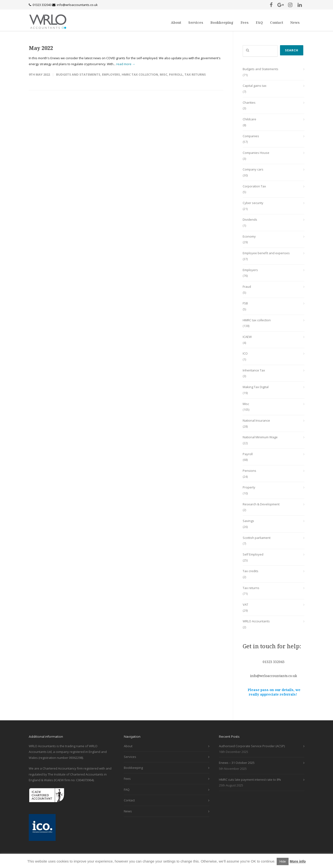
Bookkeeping (222, 22)
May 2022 (41, 48)
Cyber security (253, 203)
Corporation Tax (254, 186)
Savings (248, 521)
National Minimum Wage (260, 437)
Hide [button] (283, 861)
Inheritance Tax (254, 370)
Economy (249, 236)
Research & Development (261, 504)
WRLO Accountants (256, 621)
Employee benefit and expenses (266, 253)
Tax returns (195, 74)
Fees (245, 22)
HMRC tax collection (140, 74)
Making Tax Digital (256, 387)
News (295, 22)
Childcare (249, 119)
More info (298, 861)
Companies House (256, 153)
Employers (111, 74)
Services (196, 22)
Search (292, 50)
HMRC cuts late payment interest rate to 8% (250, 780)
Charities (249, 102)
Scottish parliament (257, 538)
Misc (164, 74)
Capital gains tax (255, 86)
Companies (251, 136)
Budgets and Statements (78, 74)
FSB (245, 303)
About (176, 22)
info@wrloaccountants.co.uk (77, 5)
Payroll (176, 74)
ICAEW (247, 337)
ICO (245, 353)
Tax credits (251, 571)
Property (249, 487)
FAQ (259, 22)
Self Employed (253, 554)
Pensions (249, 471)
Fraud (247, 287)
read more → (126, 64)
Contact (277, 22)
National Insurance (256, 420)
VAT (245, 605)
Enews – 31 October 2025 (237, 763)
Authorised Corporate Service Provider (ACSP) (252, 746)
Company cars (253, 169)
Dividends (250, 219)
